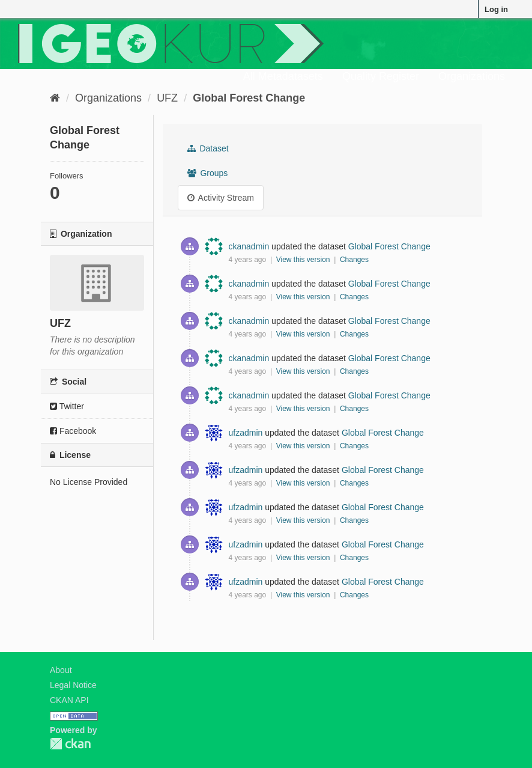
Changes (354, 260)
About (61, 670)
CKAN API (69, 700)
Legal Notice (73, 685)
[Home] (55, 98)
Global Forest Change (249, 98)
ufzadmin (246, 433)
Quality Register (381, 76)
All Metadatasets (283, 76)
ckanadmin (249, 246)
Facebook (73, 431)
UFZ (167, 98)
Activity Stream (221, 198)
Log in (496, 9)
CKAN (70, 744)
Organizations (472, 76)
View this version (304, 260)
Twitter (67, 406)
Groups (208, 173)
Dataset (208, 148)
